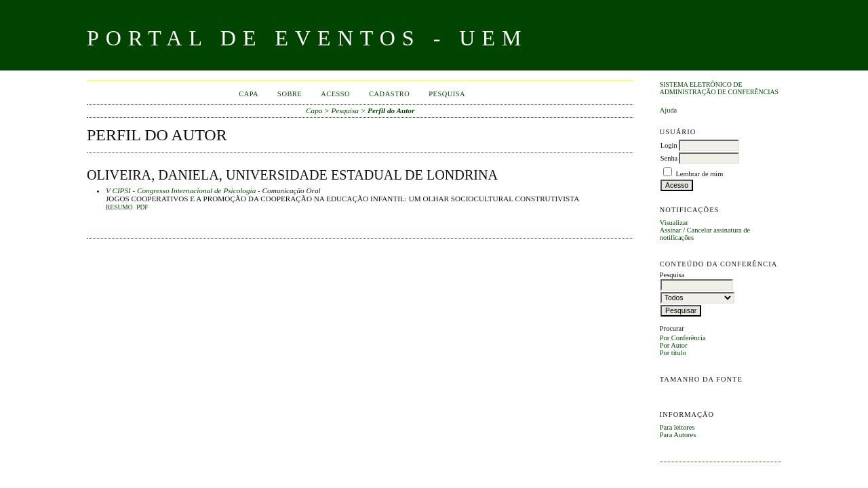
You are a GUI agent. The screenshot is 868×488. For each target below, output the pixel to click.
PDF (142, 207)
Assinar (671, 230)
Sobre (290, 94)
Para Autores (678, 435)
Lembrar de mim (699, 174)
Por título (673, 353)
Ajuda (668, 110)
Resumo (119, 207)
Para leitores (677, 427)
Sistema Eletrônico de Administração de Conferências (719, 88)
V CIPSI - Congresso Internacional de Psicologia (181, 190)
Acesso (335, 94)
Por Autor (674, 345)
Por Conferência (683, 338)
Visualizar (674, 223)
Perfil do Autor (391, 110)
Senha (669, 158)
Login (669, 145)
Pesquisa (447, 94)
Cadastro (389, 94)
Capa (249, 94)
